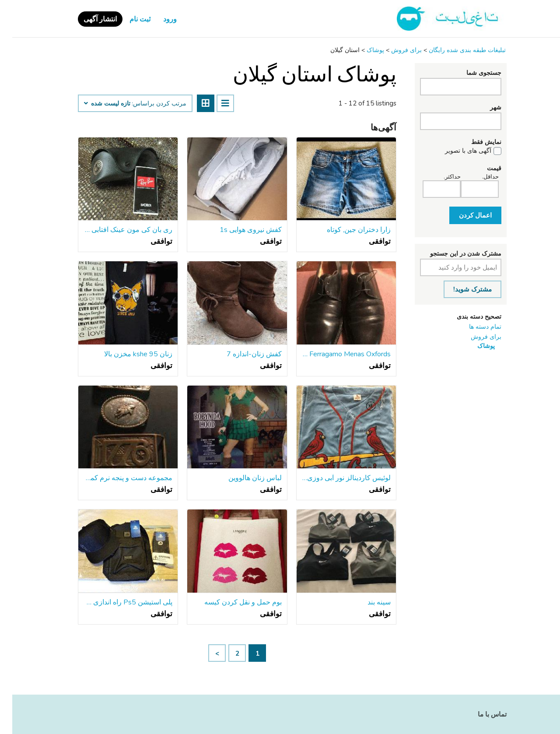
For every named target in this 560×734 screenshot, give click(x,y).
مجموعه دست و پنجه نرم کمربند (116, 478)
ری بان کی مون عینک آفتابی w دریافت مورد (116, 230)
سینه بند (367, 602)
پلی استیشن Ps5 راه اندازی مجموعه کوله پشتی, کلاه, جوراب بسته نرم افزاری (116, 602)
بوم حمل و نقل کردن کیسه (231, 602)
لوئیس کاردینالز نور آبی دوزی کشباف (334, 478)
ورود (158, 19)
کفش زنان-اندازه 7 (242, 354)
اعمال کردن (463, 215)
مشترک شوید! (460, 289)
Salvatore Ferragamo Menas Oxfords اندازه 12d (334, 354)
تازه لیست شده (95, 104)
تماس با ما (480, 714)
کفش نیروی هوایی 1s (238, 230)
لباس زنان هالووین (243, 478)
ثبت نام (128, 19)
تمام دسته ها (473, 327)
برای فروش (474, 337)
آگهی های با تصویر (456, 151)
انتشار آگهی (88, 19)
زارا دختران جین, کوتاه (346, 230)
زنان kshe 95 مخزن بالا (126, 354)
